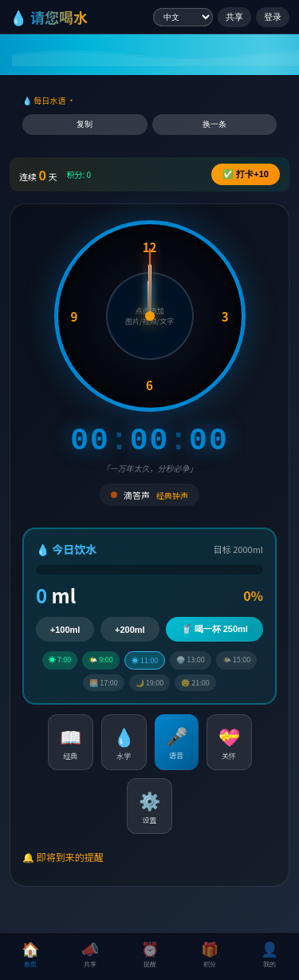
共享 (234, 17)
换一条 (214, 124)
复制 (85, 124)
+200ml (130, 630)
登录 (273, 17)
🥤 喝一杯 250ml (214, 629)
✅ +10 (246, 174)
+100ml (65, 630)
